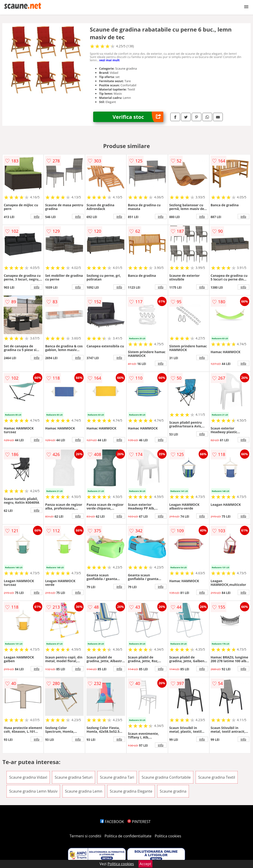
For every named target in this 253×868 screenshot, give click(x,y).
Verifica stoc (138, 117)
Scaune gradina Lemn (84, 791)
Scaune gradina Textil (217, 777)
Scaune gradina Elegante (131, 791)
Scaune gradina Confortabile (166, 777)
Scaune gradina (173, 791)
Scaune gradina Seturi (74, 777)
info (36, 216)
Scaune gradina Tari (117, 777)
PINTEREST (139, 822)
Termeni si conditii (85, 836)
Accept (145, 864)
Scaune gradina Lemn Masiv (33, 791)
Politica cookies (168, 836)
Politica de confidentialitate (128, 836)
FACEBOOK (112, 822)
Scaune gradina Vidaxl (28, 777)
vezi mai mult (109, 60)
